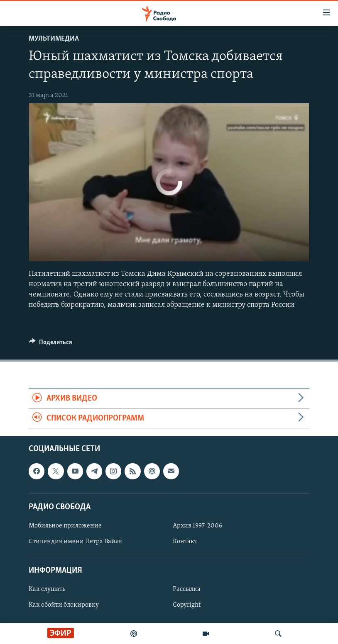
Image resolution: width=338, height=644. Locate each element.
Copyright (187, 605)
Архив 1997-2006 (197, 526)
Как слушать (47, 589)
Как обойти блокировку (64, 605)
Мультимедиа (54, 39)
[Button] (51, 344)
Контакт (185, 542)
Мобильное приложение (65, 526)
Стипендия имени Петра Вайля (75, 542)
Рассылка (187, 589)
